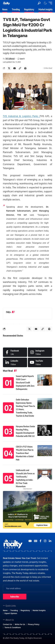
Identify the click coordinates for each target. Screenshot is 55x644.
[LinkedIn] (15, 362)
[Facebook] (15, 352)
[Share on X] (9, 68)
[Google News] (36, 541)
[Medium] (40, 362)
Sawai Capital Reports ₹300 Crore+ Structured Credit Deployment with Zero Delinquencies (25, 383)
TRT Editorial (10, 59)
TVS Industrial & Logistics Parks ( (21, 116)
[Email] (15, 68)
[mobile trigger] (50, 3)
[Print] (25, 68)
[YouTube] (30, 541)
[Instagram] (40, 352)
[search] (39, 3)
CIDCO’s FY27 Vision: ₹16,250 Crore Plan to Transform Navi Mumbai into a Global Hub (25, 453)
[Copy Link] (20, 68)
